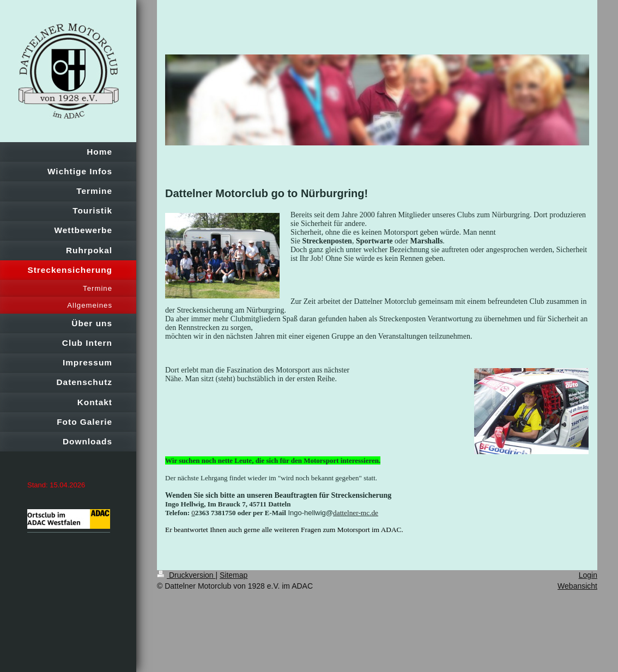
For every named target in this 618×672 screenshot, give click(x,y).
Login (588, 575)
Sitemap (234, 575)
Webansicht (577, 586)
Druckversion (186, 575)
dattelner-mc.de (356, 513)
